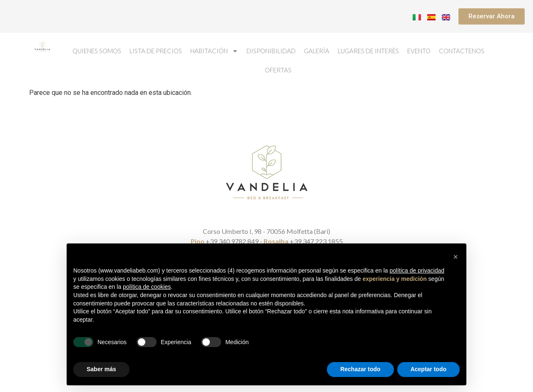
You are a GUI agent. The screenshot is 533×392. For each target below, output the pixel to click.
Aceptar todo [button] (428, 369)
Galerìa (317, 51)
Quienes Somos (97, 51)
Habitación (214, 51)
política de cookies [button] (147, 287)
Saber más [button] (101, 369)
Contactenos (462, 51)
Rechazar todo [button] (360, 369)
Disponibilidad (271, 51)
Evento (419, 51)
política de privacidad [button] (417, 270)
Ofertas (278, 70)
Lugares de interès (368, 51)
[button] (456, 257)
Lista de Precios (156, 51)
